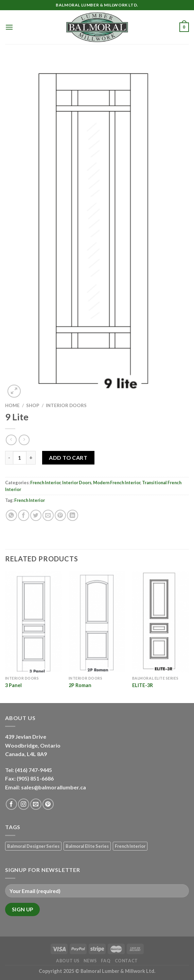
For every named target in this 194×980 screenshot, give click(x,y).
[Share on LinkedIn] (73, 515)
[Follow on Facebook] (11, 804)
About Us (68, 961)
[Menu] (9, 27)
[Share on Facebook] (24, 515)
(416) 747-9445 (34, 770)
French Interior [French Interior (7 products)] (130, 846)
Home (12, 405)
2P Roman (80, 685)
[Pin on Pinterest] (60, 515)
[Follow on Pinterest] (48, 804)
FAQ (106, 961)
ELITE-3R (143, 685)
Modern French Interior (117, 483)
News (90, 961)
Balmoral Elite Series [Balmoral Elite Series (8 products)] (87, 846)
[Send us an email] (36, 804)
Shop (33, 405)
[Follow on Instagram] (24, 804)
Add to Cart (68, 458)
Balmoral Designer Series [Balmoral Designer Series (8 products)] (33, 846)
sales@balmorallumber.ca (54, 787)
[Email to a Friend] (48, 515)
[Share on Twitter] (36, 515)
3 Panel (13, 685)
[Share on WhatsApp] (11, 515)
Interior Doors (66, 405)
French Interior (45, 483)
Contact (126, 961)
